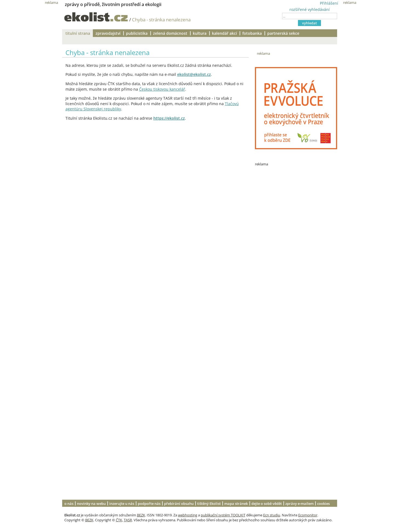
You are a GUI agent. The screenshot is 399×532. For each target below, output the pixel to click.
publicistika (137, 33)
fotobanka (252, 33)
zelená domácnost (170, 33)
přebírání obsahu (179, 504)
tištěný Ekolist (209, 504)
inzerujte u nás (122, 504)
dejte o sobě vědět (267, 504)
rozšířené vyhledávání (310, 9)
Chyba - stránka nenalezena (161, 20)
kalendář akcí (224, 33)
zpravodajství (108, 33)
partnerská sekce (283, 33)
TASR (128, 520)
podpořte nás (149, 504)
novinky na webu (91, 504)
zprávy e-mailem (299, 504)
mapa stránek (236, 504)
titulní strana (78, 33)
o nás (69, 504)
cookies (323, 504)
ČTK (119, 520)
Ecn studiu (272, 515)
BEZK (141, 515)
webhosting (188, 515)
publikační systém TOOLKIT (223, 515)
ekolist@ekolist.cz (194, 74)
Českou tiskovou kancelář (162, 89)
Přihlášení (329, 3)
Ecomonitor (308, 515)
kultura (200, 33)
